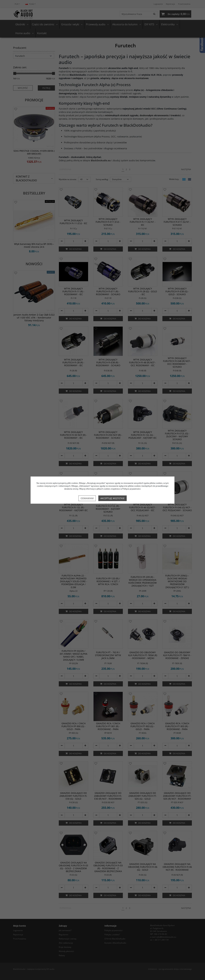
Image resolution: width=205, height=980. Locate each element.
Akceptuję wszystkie (113, 498)
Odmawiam (87, 498)
